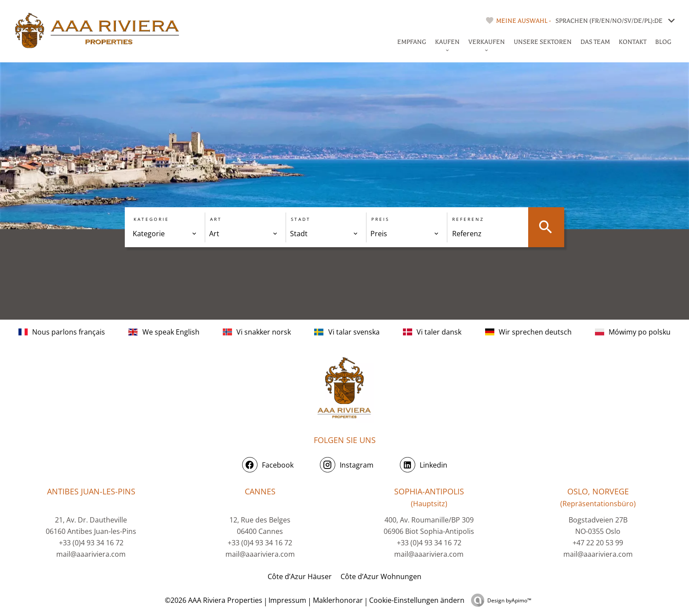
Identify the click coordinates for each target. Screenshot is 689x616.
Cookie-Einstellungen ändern (417, 600)
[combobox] (165, 234)
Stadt (301, 219)
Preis (380, 219)
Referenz (468, 219)
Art (216, 219)
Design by (509, 600)
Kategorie (151, 219)
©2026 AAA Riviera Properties (213, 600)
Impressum (287, 600)
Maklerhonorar (338, 600)
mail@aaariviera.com (91, 554)
